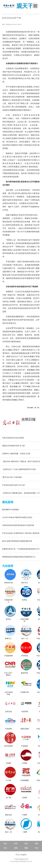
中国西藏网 (24, 780)
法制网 (8, 763)
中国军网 (25, 712)
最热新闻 (8, 502)
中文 (17, 855)
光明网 (24, 798)
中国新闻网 (8, 656)
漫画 (16, 848)
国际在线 (8, 815)
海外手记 (25, 583)
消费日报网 (24, 729)
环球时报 (25, 656)
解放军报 (25, 673)
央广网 (8, 798)
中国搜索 (25, 746)
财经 (37, 844)
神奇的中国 (8, 583)
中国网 (24, 815)
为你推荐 (8, 566)
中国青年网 (24, 692)
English (24, 855)
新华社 (8, 619)
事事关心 (8, 639)
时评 (16, 844)
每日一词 (25, 639)
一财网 (24, 832)
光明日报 (28, 419)
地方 (37, 848)
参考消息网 (8, 746)
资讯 (26, 844)
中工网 (8, 780)
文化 (5, 848)
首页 (5, 844)
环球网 (24, 763)
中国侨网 (8, 729)
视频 (26, 848)
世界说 (24, 600)
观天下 (25, 6)
